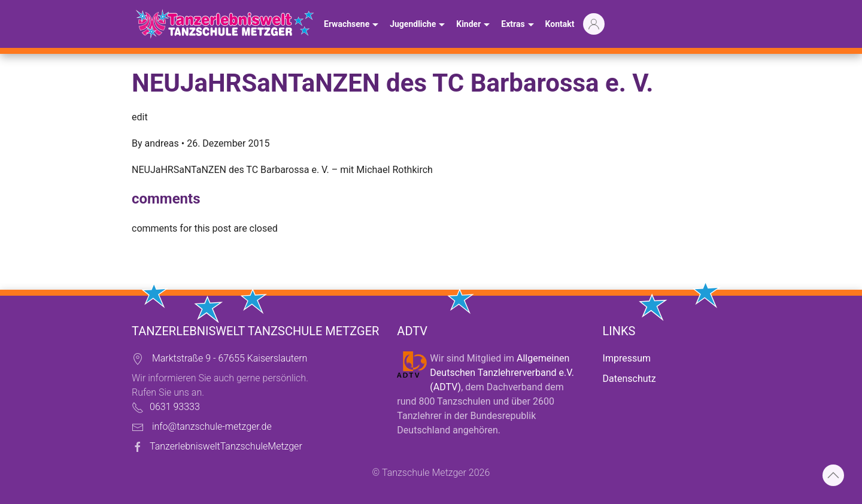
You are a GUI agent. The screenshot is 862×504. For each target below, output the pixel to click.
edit (140, 117)
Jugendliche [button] (419, 25)
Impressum (627, 358)
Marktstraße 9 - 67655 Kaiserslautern (230, 358)
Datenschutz (629, 379)
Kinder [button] (474, 25)
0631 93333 (175, 407)
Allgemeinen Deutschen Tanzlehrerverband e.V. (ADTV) (502, 373)
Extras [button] (519, 25)
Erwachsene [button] (353, 25)
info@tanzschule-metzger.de (212, 426)
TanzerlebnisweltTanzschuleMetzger (226, 446)
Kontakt (560, 24)
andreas (162, 143)
